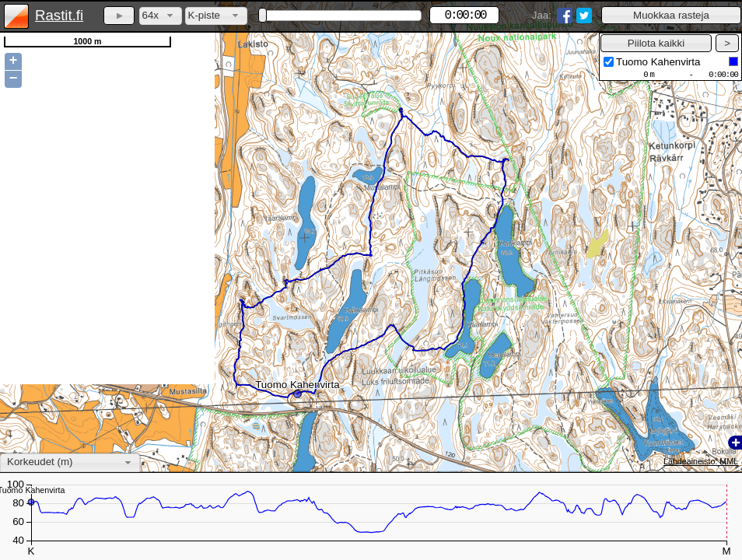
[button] (671, 15)
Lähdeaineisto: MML (701, 461)
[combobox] (161, 16)
